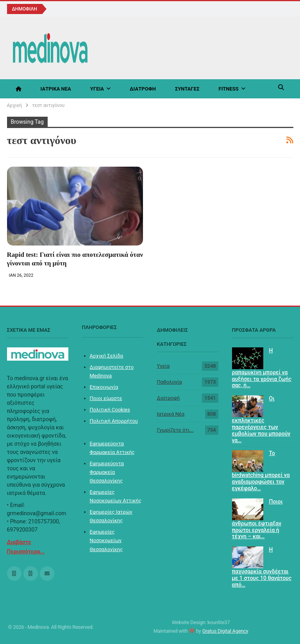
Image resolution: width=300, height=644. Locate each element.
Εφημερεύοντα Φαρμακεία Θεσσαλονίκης (107, 472)
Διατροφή (143, 89)
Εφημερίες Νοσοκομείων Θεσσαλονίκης (106, 540)
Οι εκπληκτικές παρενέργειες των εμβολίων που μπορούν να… (261, 419)
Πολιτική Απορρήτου (114, 421)
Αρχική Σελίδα (107, 356)
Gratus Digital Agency (225, 631)
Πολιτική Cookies (110, 410)
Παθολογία (170, 382)
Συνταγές (187, 89)
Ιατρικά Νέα (56, 89)
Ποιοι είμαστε (106, 398)
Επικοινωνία (104, 387)
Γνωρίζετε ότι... (175, 430)
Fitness (229, 89)
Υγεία (97, 89)
